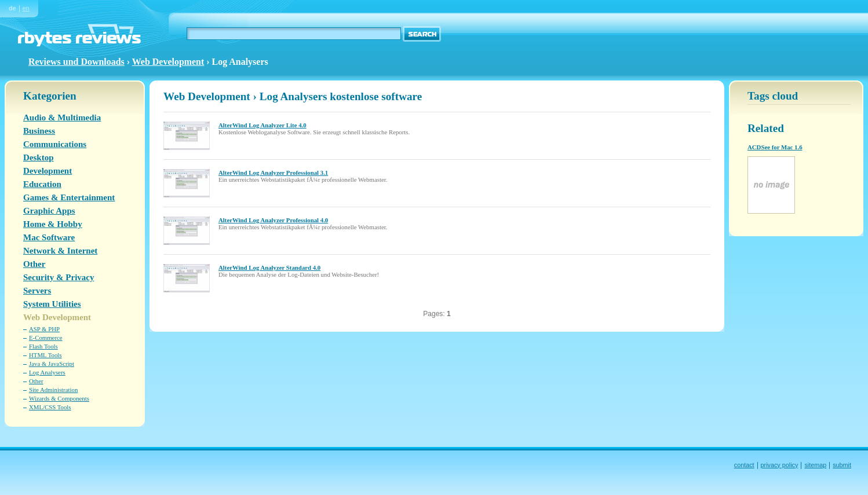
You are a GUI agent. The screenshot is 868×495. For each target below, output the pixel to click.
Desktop (39, 157)
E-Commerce (46, 338)
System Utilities (52, 304)
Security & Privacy (59, 277)
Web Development (168, 62)
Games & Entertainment (69, 197)
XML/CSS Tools (50, 407)
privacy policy (780, 465)
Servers (37, 291)
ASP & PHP (44, 329)
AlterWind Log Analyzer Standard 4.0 (269, 267)
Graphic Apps (49, 211)
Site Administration (53, 390)
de (12, 8)
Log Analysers (47, 372)
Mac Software (49, 237)
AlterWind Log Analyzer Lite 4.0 (262, 125)
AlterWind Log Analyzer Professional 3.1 (273, 173)
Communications (55, 144)
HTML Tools (45, 355)
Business (39, 131)
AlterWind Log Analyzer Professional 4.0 (273, 220)
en (26, 8)
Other (34, 264)
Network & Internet (60, 251)
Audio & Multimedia (62, 118)
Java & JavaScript (52, 364)
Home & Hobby (53, 224)
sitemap (815, 465)
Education (42, 184)
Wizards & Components (59, 398)
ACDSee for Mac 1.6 (775, 147)
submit (842, 465)
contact (744, 465)
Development (48, 171)
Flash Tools (43, 346)
